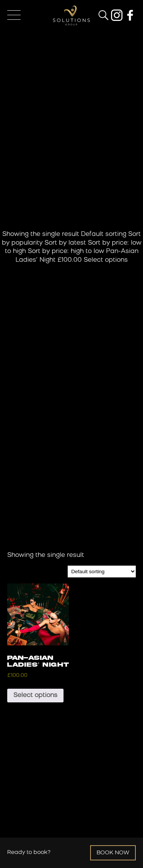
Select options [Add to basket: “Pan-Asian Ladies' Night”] (35, 696)
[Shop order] (102, 572)
